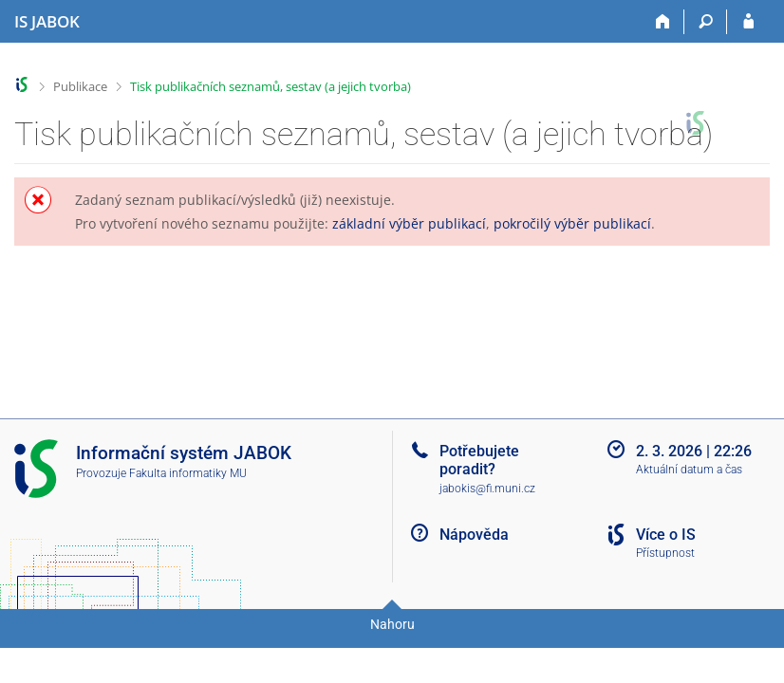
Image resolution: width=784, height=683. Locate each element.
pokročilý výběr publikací (572, 223)
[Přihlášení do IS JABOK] (748, 22)
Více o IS (666, 535)
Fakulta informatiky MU (188, 473)
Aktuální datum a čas (689, 470)
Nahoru (392, 624)
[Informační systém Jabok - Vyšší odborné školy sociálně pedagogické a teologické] (47, 22)
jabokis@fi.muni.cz (487, 489)
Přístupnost (665, 553)
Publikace (80, 86)
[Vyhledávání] (706, 22)
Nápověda (474, 535)
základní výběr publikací (409, 223)
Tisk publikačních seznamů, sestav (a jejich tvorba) (271, 86)
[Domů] (663, 22)
